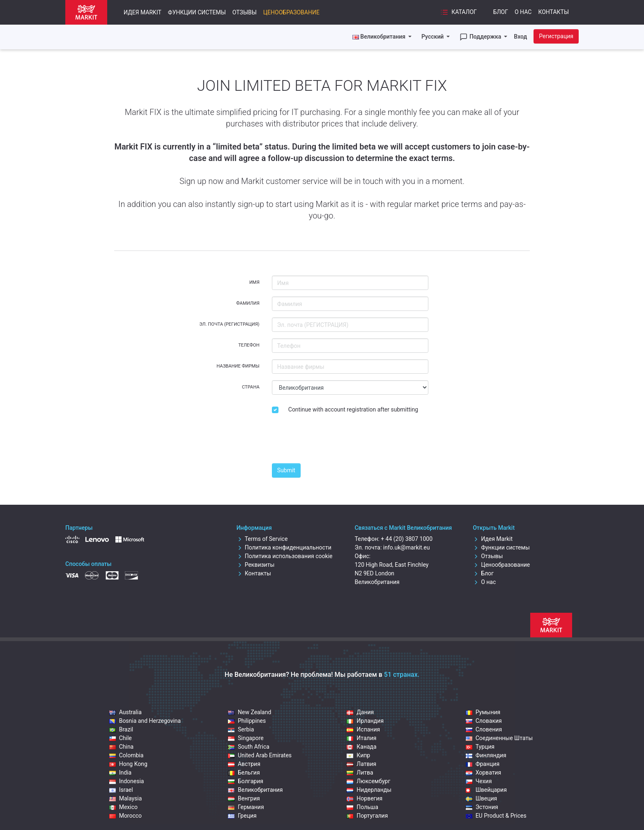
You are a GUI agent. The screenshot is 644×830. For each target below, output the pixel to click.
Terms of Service (262, 539)
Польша (362, 807)
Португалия (367, 816)
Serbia (241, 729)
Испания (363, 729)
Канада (361, 747)
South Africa (249, 747)
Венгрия (244, 798)
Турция (480, 747)
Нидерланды (369, 790)
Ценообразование (291, 12)
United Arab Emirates (260, 755)
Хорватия (484, 773)
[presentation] (334, 441)
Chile (121, 738)
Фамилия (248, 303)
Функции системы (197, 12)
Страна (251, 387)
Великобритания (255, 790)
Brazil (121, 729)
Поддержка (481, 37)
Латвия (361, 764)
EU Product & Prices (496, 816)
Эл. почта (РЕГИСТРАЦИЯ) (229, 324)
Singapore (246, 738)
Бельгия (244, 773)
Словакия (484, 721)
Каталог (459, 12)
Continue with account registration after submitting (353, 409)
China (122, 747)
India (120, 773)
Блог (501, 12)
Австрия (244, 764)
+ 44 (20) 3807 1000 (407, 539)
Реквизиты (256, 565)
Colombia (126, 755)
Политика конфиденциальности (284, 547)
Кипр (358, 755)
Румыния (483, 712)
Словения (484, 729)
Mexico (123, 807)
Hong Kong (128, 764)
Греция (242, 816)
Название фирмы (238, 366)
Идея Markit (143, 12)
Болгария (246, 781)
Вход (520, 37)
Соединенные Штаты (499, 738)
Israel (121, 790)
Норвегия (365, 798)
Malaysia (126, 798)
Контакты (553, 12)
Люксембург (368, 781)
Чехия (479, 781)
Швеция (482, 798)
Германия (246, 807)
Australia (125, 712)
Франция (483, 764)
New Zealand (250, 712)
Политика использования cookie (285, 556)
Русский (433, 37)
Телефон (249, 345)
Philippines (247, 721)
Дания (360, 712)
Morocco (125, 816)
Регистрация (556, 36)
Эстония (482, 807)
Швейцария (486, 790)
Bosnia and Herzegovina (145, 721)
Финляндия (486, 755)
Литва (360, 773)
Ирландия (365, 721)
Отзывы (245, 12)
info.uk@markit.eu (407, 547)
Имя (254, 282)
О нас (523, 12)
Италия (361, 738)
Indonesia (127, 781)
